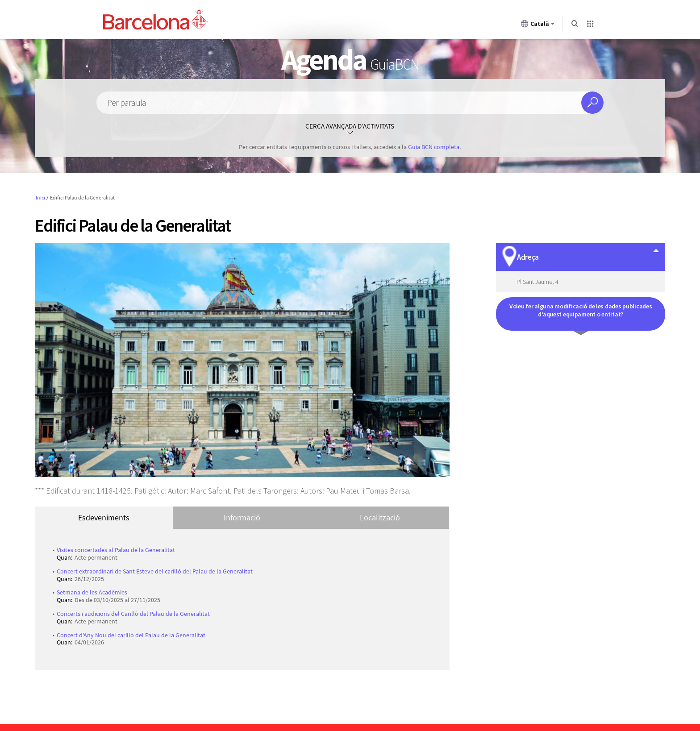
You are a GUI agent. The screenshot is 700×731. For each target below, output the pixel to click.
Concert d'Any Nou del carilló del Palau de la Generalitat (131, 635)
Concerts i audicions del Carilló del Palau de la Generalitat (133, 614)
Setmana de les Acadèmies (92, 592)
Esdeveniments (104, 517)
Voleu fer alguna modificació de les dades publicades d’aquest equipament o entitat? (581, 310)
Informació (242, 517)
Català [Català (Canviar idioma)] (538, 25)
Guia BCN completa (434, 147)
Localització (380, 517)
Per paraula (127, 103)
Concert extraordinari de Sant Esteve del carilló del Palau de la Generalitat (155, 571)
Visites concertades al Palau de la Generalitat (116, 550)
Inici (40, 197)
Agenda (350, 59)
